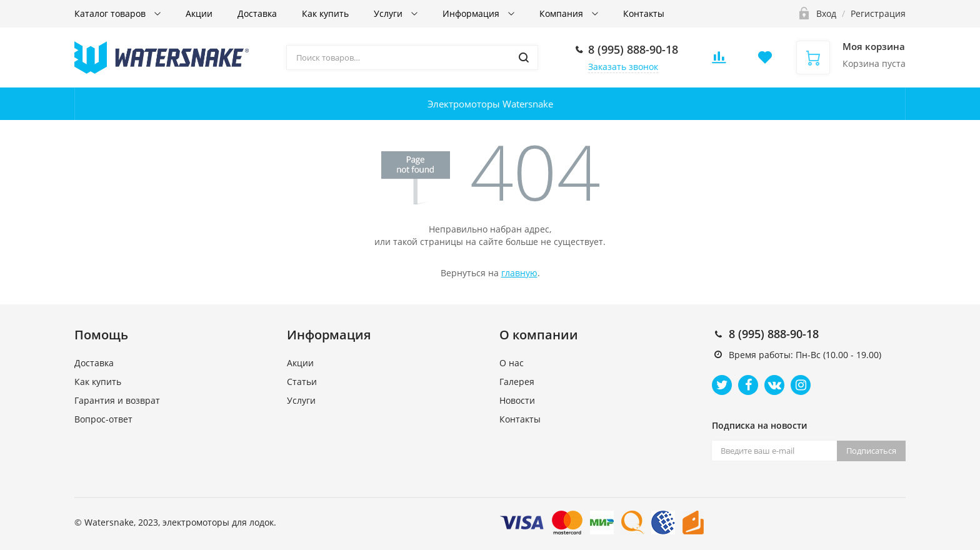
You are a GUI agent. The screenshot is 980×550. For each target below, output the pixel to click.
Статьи (302, 382)
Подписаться (871, 451)
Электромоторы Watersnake (490, 104)
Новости (517, 400)
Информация (472, 13)
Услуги (389, 13)
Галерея (517, 382)
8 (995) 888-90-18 (633, 49)
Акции (199, 13)
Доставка (257, 13)
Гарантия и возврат (117, 400)
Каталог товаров (111, 13)
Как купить (325, 13)
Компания (562, 13)
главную (519, 273)
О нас (512, 363)
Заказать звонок (623, 67)
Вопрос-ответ (103, 419)
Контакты (644, 13)
